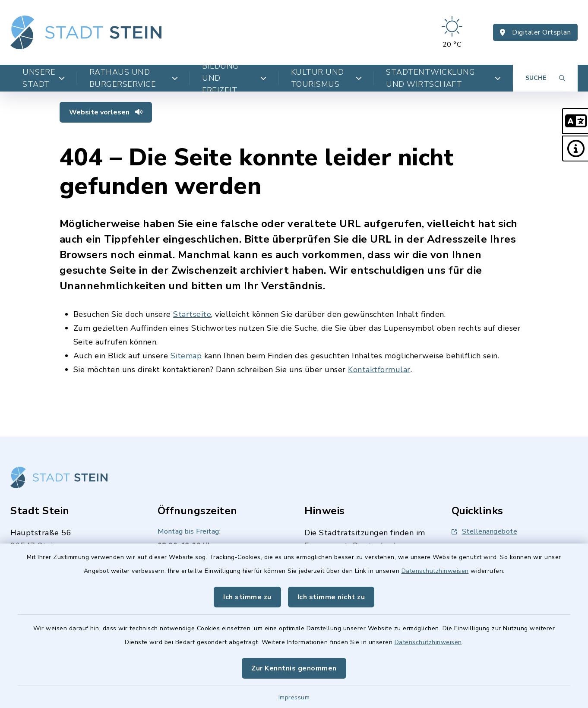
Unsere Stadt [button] (44, 78)
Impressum (294, 697)
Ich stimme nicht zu (331, 597)
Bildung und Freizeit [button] (234, 78)
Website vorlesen (106, 112)
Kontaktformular (379, 370)
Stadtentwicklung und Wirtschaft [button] (443, 78)
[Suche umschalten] (545, 78)
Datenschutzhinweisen (435, 571)
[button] (575, 121)
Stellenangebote (485, 531)
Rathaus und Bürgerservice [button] (134, 78)
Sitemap (186, 356)
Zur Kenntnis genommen (294, 668)
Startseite (192, 314)
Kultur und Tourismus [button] (326, 78)
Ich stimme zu (247, 597)
